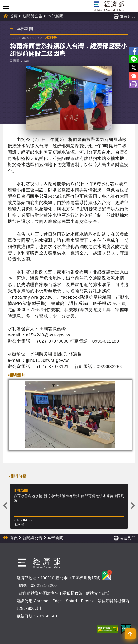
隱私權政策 (72, 593)
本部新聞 (55, 16)
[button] (130, 634)
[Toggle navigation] (6, 7)
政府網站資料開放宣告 (39, 593)
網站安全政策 (98, 593)
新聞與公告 (33, 16)
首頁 (14, 16)
